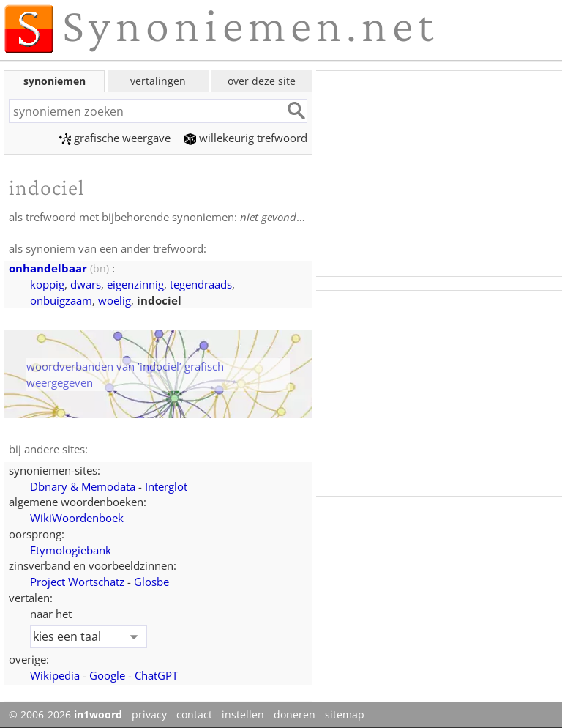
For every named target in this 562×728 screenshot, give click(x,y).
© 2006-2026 (65, 715)
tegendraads (201, 284)
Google (107, 675)
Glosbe (151, 582)
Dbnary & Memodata (83, 486)
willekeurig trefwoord (246, 138)
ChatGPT (156, 675)
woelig (115, 300)
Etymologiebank (71, 550)
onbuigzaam (61, 300)
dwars (86, 284)
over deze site (262, 81)
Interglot (166, 486)
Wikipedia (55, 675)
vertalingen (158, 81)
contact (194, 715)
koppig (47, 284)
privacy (149, 715)
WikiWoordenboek (77, 518)
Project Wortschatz (77, 582)
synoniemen (55, 81)
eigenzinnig (135, 284)
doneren (295, 715)
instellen (243, 715)
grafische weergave (115, 138)
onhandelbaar (48, 268)
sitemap (345, 715)
